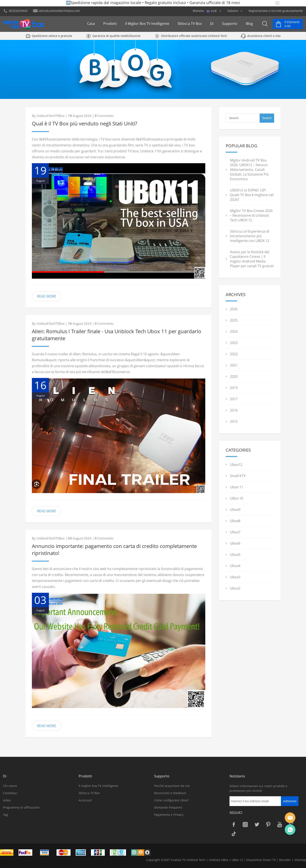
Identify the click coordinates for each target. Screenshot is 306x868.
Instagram (245, 824)
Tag (5, 815)
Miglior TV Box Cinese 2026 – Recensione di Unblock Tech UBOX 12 (251, 215)
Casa (91, 25)
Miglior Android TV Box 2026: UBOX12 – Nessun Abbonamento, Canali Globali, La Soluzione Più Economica (249, 170)
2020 (234, 376)
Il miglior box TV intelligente (147, 25)
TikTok (234, 834)
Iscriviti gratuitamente (287, 11)
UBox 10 (237, 498)
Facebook (234, 824)
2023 (234, 343)
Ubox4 (235, 566)
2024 (234, 331)
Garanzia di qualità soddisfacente (116, 39)
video (7, 800)
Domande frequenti (168, 807)
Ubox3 (235, 577)
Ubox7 (235, 532)
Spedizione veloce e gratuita (52, 39)
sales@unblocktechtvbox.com (59, 11)
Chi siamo (10, 786)
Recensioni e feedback (170, 793)
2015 (234, 421)
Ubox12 (236, 465)
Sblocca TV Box (190, 25)
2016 (234, 410)
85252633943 (18, 11)
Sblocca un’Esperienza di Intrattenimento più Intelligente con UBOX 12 (250, 236)
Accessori (85, 800)
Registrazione (258, 11)
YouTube (280, 824)
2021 (234, 365)
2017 (234, 399)
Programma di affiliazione (21, 807)
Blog (249, 25)
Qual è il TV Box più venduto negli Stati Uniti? (84, 123)
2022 (234, 354)
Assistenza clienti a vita (264, 39)
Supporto (230, 25)
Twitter (257, 824)
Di (212, 25)
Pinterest (268, 824)
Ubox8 (235, 521)
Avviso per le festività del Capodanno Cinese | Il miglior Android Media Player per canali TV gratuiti (252, 259)
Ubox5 (235, 555)
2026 (234, 309)
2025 (234, 320)
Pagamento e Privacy (169, 815)
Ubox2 (235, 588)
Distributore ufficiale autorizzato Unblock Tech (194, 39)
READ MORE (47, 296)
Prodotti (110, 25)
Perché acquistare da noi (172, 786)
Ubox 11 (237, 487)
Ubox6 (235, 543)
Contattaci (10, 793)
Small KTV (238, 476)
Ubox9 (235, 510)
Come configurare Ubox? (171, 800)
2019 (234, 388)
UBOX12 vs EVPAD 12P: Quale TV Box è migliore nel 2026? (252, 195)
